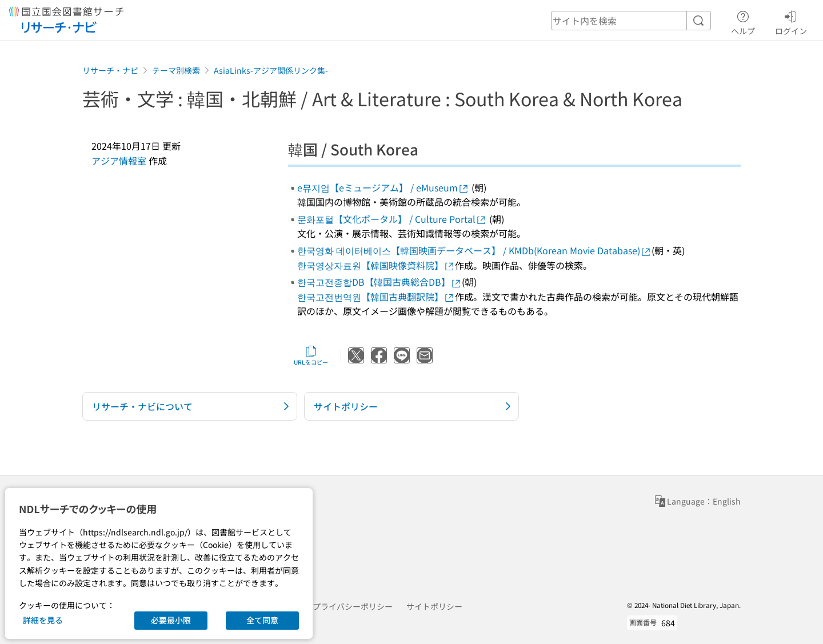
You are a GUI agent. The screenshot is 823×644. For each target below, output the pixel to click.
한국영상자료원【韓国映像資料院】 (376, 265)
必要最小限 (171, 620)
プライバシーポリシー (353, 606)
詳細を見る (43, 620)
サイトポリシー (434, 606)
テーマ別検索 (176, 70)
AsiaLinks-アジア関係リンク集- (271, 70)
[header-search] (631, 21)
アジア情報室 (119, 161)
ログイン (791, 21)
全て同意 (262, 620)
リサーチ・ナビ (110, 70)
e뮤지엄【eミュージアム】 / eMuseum (383, 187)
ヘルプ (743, 21)
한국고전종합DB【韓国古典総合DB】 (379, 282)
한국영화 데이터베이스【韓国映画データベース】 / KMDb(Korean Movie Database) (474, 250)
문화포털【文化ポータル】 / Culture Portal (392, 219)
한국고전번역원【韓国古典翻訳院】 (376, 297)
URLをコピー (311, 355)
